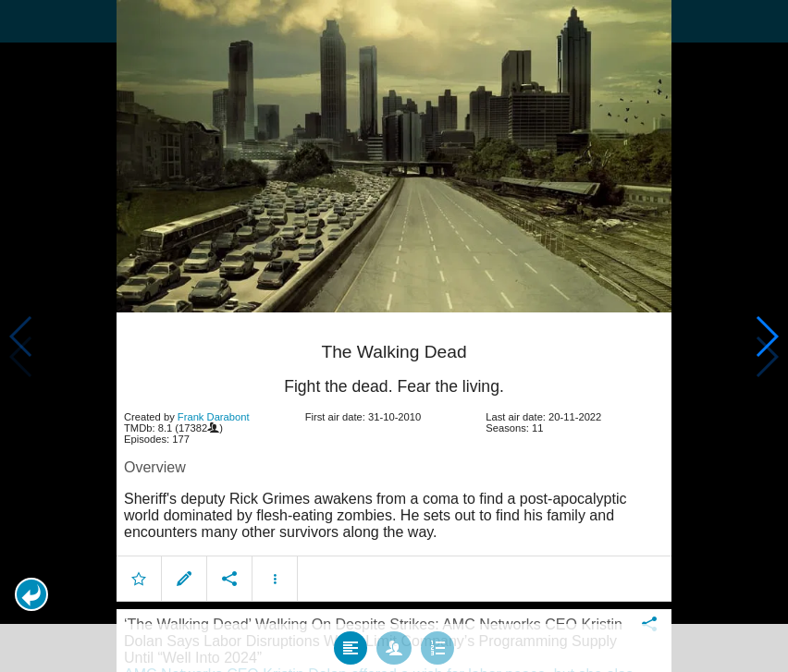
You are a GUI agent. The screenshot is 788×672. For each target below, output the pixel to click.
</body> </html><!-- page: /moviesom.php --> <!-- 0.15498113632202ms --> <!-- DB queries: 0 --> (394, 336)
